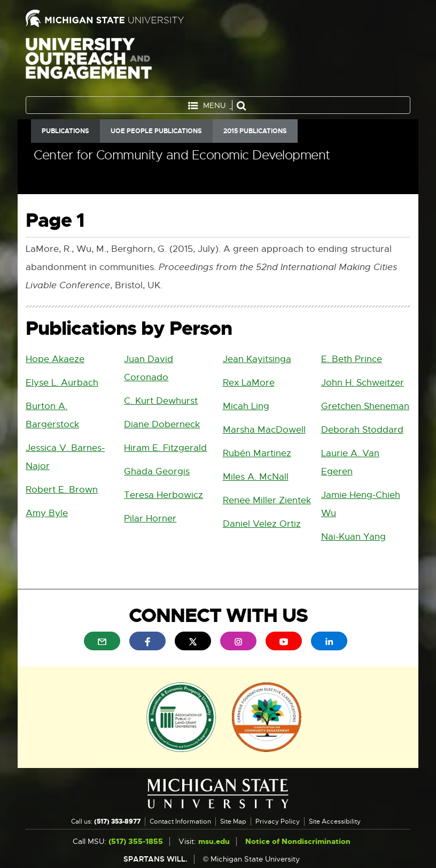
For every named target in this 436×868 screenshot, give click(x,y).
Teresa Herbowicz (163, 495)
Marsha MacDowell (264, 430)
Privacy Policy (278, 821)
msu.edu (214, 842)
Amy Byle (47, 513)
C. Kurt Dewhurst (161, 401)
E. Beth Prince (352, 359)
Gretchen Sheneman (365, 406)
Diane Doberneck (162, 424)
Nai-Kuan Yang (353, 537)
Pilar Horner (150, 519)
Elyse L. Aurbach (62, 383)
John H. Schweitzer (363, 383)
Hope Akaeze (55, 359)
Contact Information (180, 821)
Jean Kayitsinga (257, 359)
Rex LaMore (249, 383)
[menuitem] (102, 641)
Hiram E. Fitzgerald (165, 448)
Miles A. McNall (256, 477)
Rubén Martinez (257, 453)
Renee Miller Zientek (267, 500)
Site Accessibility (335, 821)
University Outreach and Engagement (89, 64)
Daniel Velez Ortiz (262, 524)
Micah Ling (246, 406)
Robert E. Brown (62, 490)
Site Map (233, 821)
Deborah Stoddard (362, 430)
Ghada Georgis (157, 471)
